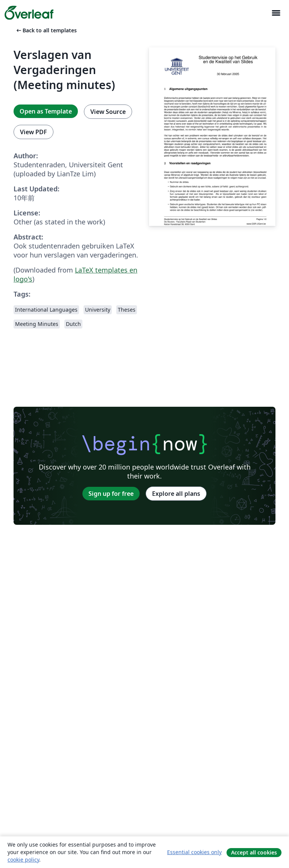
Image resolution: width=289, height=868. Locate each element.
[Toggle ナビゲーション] (276, 13)
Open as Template (46, 111)
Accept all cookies (254, 852)
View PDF (33, 132)
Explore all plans (176, 494)
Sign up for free (111, 494)
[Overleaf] (29, 13)
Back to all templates (46, 30)
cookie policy (23, 860)
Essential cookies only (194, 852)
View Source (108, 112)
